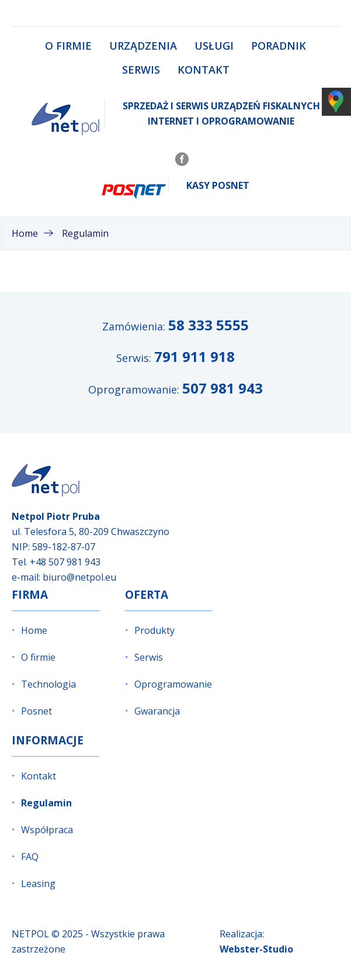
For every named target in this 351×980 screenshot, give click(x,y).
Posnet (37, 711)
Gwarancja (157, 711)
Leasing (38, 884)
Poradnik (279, 46)
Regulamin (46, 803)
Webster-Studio (256, 949)
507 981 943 (223, 388)
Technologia (48, 684)
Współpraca (47, 830)
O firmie (68, 46)
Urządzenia (143, 46)
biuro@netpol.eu (79, 577)
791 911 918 (194, 356)
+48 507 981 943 (65, 562)
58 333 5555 (208, 325)
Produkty (154, 630)
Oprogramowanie (173, 684)
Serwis (141, 70)
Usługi (214, 46)
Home (34, 630)
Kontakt (204, 70)
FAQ (30, 857)
